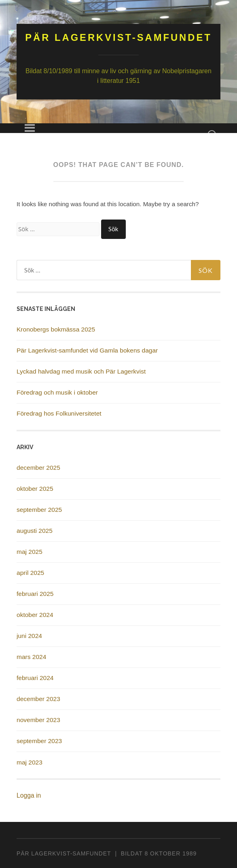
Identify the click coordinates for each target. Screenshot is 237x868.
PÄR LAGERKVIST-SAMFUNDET (64, 853)
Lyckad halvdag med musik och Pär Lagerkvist (81, 371)
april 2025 (30, 573)
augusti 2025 (35, 531)
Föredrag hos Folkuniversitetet (59, 413)
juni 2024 (29, 636)
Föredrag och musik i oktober (57, 392)
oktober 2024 (35, 615)
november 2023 (38, 720)
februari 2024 (35, 678)
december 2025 (38, 468)
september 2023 (39, 741)
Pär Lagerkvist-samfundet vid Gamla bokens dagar (87, 350)
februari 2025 (35, 594)
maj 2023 (30, 762)
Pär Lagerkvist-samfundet (118, 37)
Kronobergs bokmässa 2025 (56, 329)
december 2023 (38, 699)
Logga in (29, 795)
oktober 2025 (35, 489)
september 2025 (39, 510)
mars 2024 (31, 657)
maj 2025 (30, 552)
